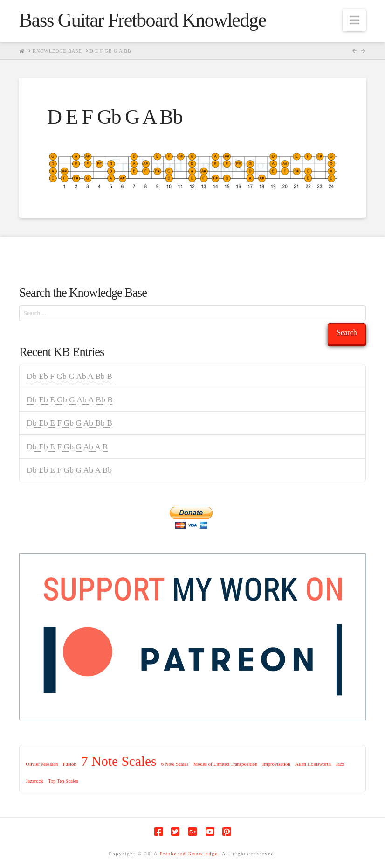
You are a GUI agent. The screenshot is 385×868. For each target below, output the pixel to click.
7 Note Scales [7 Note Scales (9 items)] (119, 761)
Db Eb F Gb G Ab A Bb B (69, 376)
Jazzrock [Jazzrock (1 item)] (34, 781)
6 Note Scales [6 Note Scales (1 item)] (175, 764)
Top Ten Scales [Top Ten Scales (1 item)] (63, 781)
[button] (354, 20)
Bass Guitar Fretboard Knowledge (142, 20)
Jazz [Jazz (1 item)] (340, 764)
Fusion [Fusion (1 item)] (70, 764)
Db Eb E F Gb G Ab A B (67, 447)
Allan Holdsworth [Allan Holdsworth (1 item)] (313, 764)
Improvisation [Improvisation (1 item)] (276, 764)
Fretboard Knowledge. (190, 854)
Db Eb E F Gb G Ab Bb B (69, 423)
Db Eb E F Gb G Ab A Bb (69, 470)
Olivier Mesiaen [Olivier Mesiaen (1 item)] (42, 764)
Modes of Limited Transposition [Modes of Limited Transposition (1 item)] (226, 764)
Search (347, 332)
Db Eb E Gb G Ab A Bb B (70, 399)
